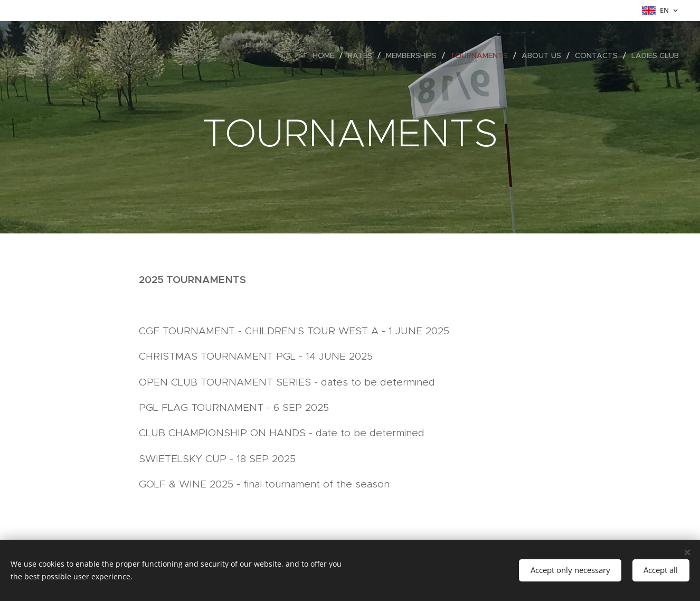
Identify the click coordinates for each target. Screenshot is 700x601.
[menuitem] (326, 55)
